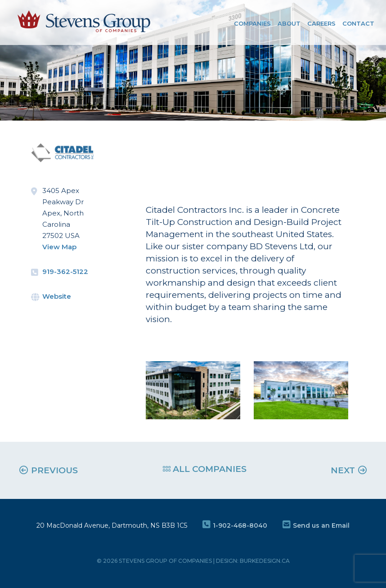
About (289, 23)
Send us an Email (316, 525)
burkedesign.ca (265, 561)
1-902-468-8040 (235, 525)
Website (57, 296)
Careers (321, 23)
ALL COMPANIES (205, 469)
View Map (59, 247)
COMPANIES (252, 23)
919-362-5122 (65, 272)
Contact (358, 23)
